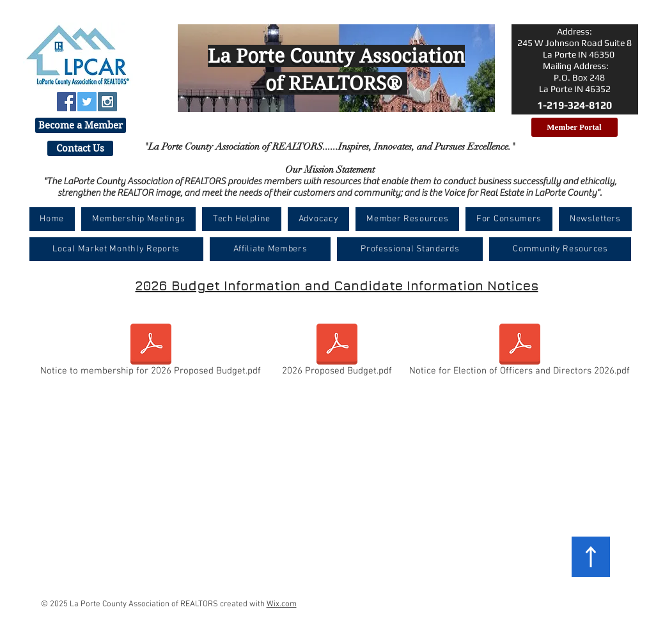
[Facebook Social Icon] (66, 102)
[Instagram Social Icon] (107, 102)
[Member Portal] (574, 127)
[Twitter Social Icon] (87, 102)
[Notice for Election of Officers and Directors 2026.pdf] (520, 352)
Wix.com (282, 604)
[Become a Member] (81, 125)
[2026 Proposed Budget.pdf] (337, 352)
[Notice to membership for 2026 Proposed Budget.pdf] (151, 352)
